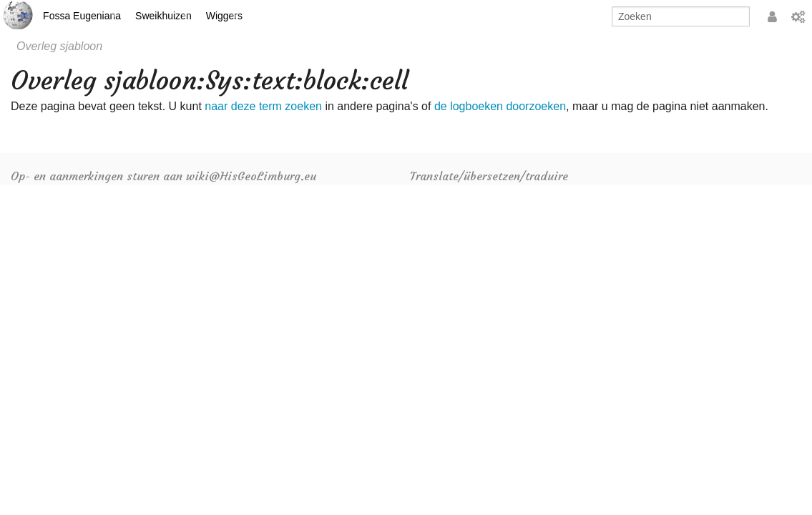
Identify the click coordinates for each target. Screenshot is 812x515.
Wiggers (224, 16)
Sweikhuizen (163, 16)
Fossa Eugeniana (82, 16)
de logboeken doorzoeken (500, 106)
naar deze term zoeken (263, 106)
